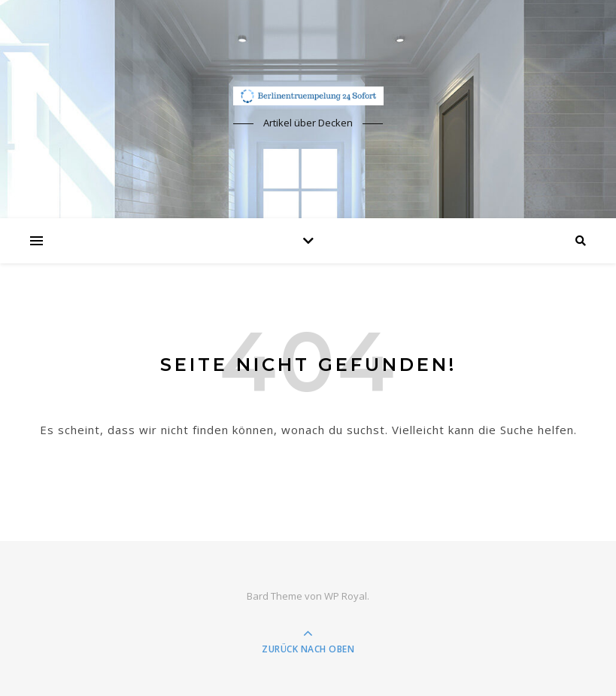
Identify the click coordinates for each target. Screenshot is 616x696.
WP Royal (346, 596)
